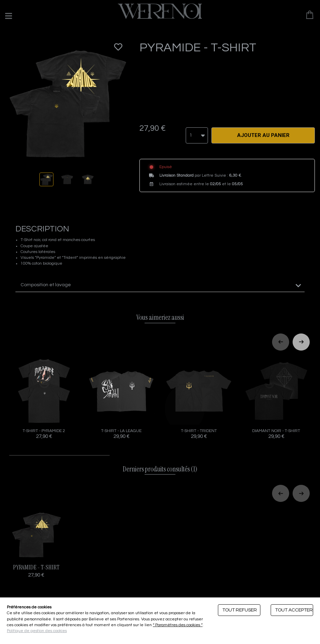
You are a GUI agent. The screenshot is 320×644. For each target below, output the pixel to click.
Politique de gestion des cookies (37, 631)
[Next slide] (301, 339)
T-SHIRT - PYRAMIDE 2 (44, 395)
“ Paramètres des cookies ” (178, 625)
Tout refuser (240, 610)
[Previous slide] (281, 339)
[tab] (160, 282)
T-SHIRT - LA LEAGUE (121, 395)
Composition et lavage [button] (46, 282)
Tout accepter (294, 610)
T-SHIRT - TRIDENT (199, 395)
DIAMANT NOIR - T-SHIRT (276, 395)
